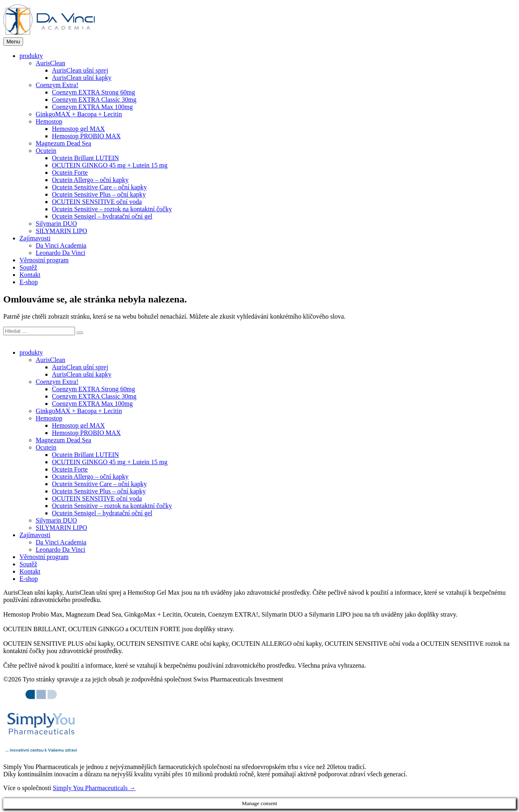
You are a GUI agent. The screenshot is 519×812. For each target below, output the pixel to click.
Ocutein (46, 151)
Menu (13, 42)
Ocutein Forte (70, 172)
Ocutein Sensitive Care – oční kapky (99, 187)
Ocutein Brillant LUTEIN (85, 158)
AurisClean (50, 63)
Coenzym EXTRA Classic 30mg (94, 100)
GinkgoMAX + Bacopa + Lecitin (79, 114)
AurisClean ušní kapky (82, 78)
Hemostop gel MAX (78, 129)
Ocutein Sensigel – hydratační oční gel (102, 216)
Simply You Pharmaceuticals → (94, 788)
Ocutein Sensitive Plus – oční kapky (99, 194)
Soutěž (28, 267)
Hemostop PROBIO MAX (86, 136)
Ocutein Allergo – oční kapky (90, 180)
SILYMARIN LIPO (61, 231)
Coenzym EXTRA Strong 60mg (93, 92)
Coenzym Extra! (57, 85)
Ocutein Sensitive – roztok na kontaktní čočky (112, 209)
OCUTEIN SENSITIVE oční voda (97, 202)
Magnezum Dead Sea (63, 143)
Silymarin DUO (56, 224)
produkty (31, 56)
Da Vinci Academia (61, 245)
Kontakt (30, 275)
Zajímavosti (35, 238)
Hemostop (49, 121)
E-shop (29, 282)
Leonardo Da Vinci (60, 253)
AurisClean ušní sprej (80, 70)
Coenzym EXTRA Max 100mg (92, 107)
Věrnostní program (44, 260)
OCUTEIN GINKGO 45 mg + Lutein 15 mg (110, 165)
